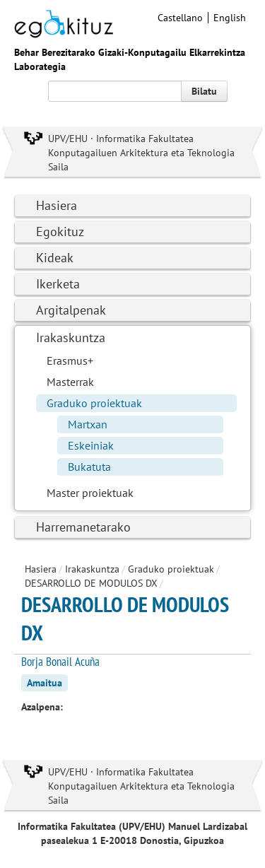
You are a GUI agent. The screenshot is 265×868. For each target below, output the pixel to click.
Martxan (88, 424)
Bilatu (204, 91)
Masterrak (70, 382)
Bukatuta (89, 467)
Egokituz (60, 231)
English (230, 18)
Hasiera (57, 205)
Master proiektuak (90, 493)
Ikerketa (58, 284)
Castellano (180, 18)
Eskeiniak (91, 445)
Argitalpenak (71, 310)
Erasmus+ (70, 360)
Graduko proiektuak (94, 403)
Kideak (55, 258)
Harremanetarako (83, 527)
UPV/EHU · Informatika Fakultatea (121, 139)
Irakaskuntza (71, 338)
